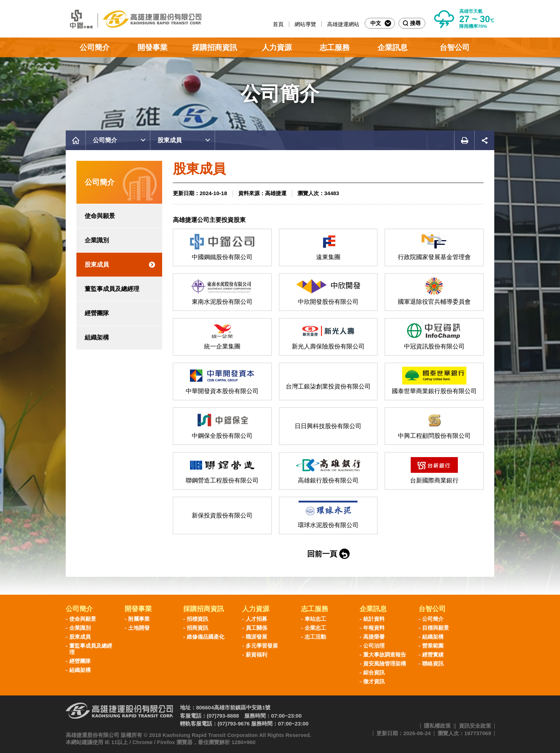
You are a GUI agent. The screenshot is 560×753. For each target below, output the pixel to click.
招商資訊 (197, 628)
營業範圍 (433, 646)
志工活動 (315, 637)
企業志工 (315, 628)
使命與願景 (100, 216)
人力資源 (277, 47)
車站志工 (315, 619)
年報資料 (374, 628)
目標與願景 (436, 628)
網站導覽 (305, 24)
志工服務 (335, 47)
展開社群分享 (484, 140)
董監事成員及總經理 (112, 289)
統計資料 (374, 619)
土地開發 (139, 628)
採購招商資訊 (215, 47)
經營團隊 (97, 313)
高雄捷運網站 (343, 24)
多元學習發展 (262, 646)
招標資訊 (197, 619)
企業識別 (97, 240)
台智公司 (455, 47)
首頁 (278, 24)
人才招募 (256, 619)
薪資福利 (256, 655)
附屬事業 (139, 619)
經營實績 (433, 655)
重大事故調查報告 (385, 655)
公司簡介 (95, 47)
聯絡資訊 (433, 663)
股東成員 (170, 140)
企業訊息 (392, 47)
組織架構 (97, 338)
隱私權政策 (437, 726)
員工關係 (256, 628)
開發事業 (152, 47)
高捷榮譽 (374, 637)
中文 (381, 23)
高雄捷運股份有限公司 (134, 19)
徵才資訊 (374, 681)
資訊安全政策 (475, 726)
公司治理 (374, 646)
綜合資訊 (374, 672)
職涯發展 (256, 637)
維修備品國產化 (206, 637)
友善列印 (464, 140)
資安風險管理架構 (385, 663)
